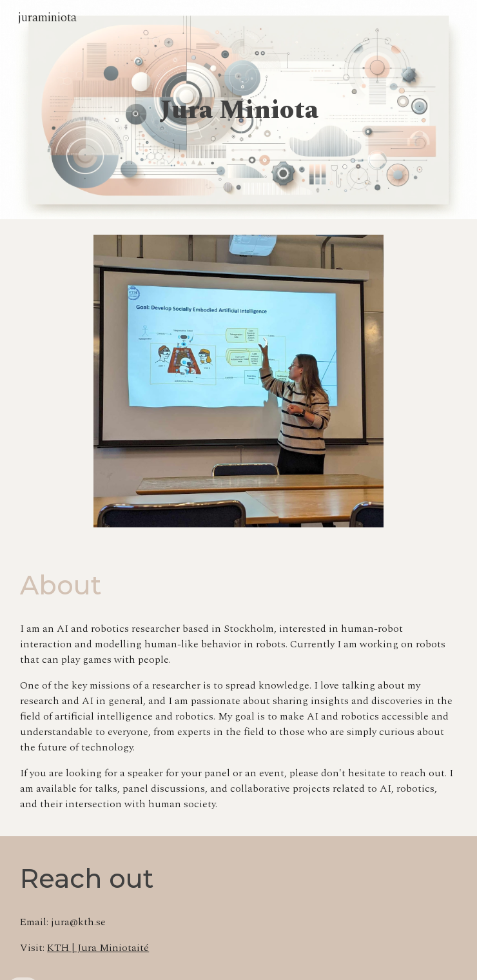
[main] (238, 110)
